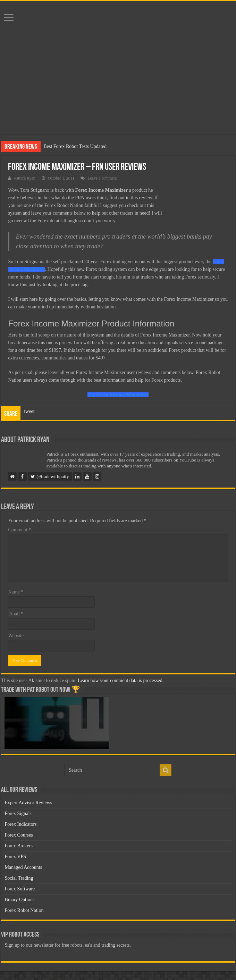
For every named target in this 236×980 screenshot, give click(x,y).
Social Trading (19, 878)
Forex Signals (18, 813)
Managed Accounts (23, 867)
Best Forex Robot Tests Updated (75, 146)
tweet (29, 411)
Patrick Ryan (24, 178)
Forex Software (20, 889)
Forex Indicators (20, 824)
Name (16, 592)
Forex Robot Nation (24, 910)
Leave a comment (102, 178)
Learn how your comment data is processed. (121, 680)
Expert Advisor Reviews (28, 803)
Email (16, 614)
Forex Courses (19, 835)
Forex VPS (15, 857)
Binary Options (19, 900)
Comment (19, 530)
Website (16, 636)
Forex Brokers (19, 846)
